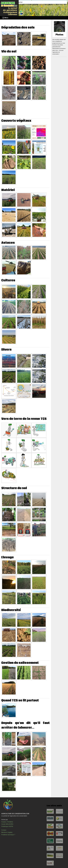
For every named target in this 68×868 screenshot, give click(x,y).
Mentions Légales (7, 832)
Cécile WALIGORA (7, 824)
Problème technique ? (8, 835)
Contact (4, 830)
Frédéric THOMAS (7, 822)
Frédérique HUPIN (7, 826)
